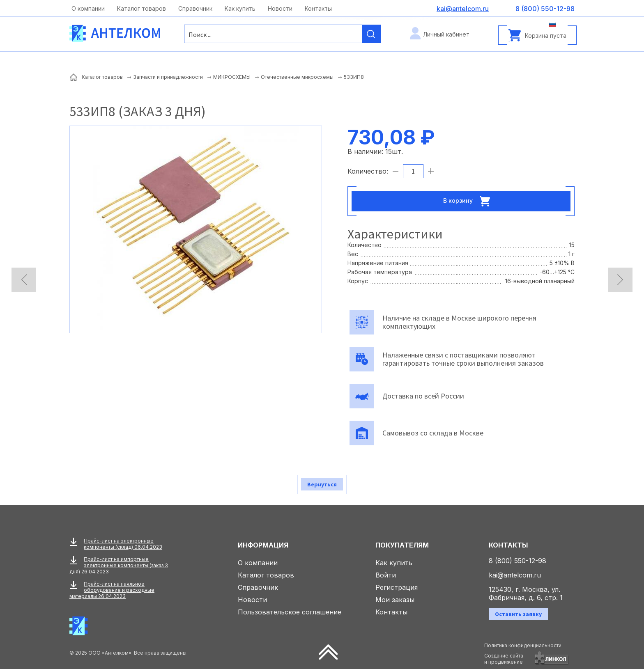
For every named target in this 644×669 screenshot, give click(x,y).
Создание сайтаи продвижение (504, 659)
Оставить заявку (518, 614)
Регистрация (397, 587)
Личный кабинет (446, 34)
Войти (386, 575)
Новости (280, 8)
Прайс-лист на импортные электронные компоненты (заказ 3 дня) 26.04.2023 (119, 565)
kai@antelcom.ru (515, 575)
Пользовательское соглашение (290, 612)
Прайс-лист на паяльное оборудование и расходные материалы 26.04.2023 (112, 590)
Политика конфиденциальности (523, 645)
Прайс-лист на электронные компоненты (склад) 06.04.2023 (123, 544)
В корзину (469, 201)
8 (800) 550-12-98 (517, 561)
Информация (263, 545)
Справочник (195, 8)
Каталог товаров (141, 8)
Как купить (240, 8)
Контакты (318, 8)
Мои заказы (395, 600)
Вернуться (322, 484)
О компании (88, 8)
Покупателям (402, 545)
